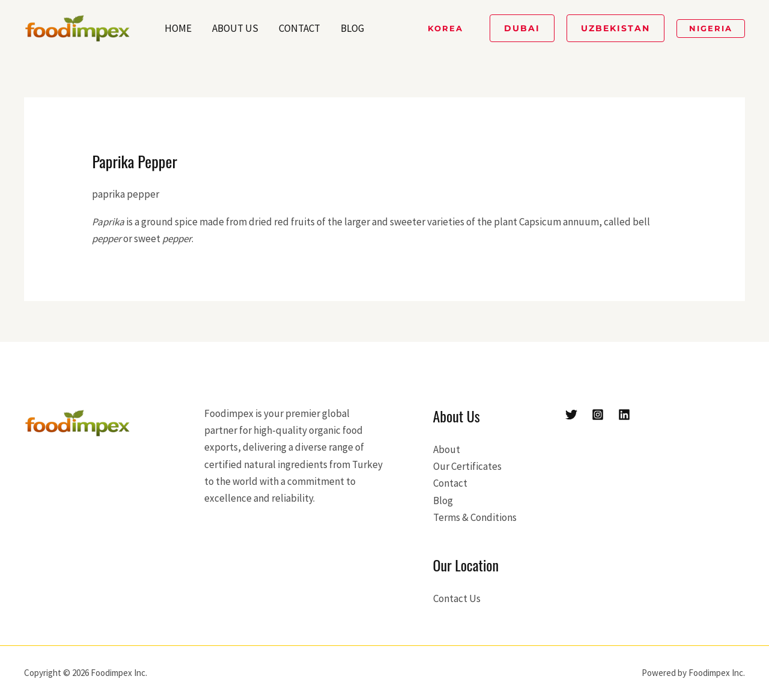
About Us (235, 28)
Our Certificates (467, 466)
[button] (445, 29)
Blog (352, 28)
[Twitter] (571, 415)
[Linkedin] (624, 415)
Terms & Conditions (475, 517)
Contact (299, 28)
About (447, 449)
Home (178, 28)
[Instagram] (598, 415)
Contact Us (457, 598)
